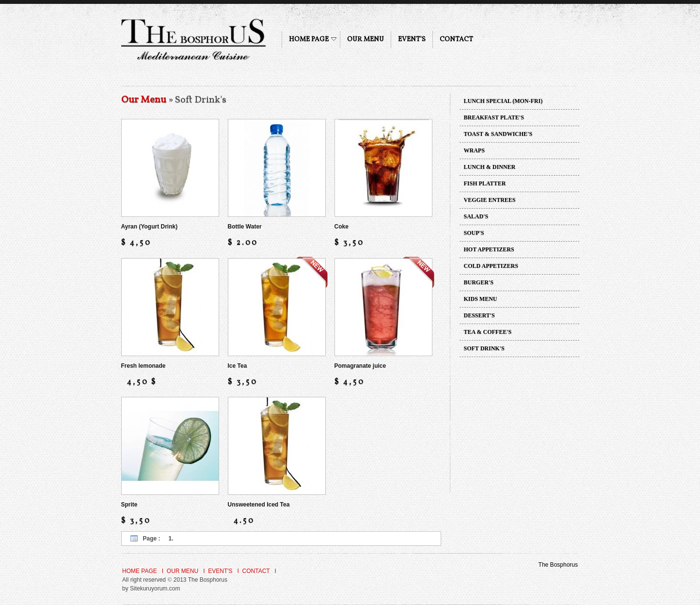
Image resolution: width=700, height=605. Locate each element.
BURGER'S (479, 282)
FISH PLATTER (485, 183)
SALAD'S (476, 216)
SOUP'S (474, 233)
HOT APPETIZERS (489, 249)
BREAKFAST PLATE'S (494, 117)
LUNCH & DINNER (490, 167)
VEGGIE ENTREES (490, 200)
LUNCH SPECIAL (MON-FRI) (503, 101)
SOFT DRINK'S (484, 348)
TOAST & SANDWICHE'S (498, 134)
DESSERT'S (479, 315)
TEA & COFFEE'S (488, 332)
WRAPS (474, 150)
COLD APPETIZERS (491, 266)
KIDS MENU (481, 299)
